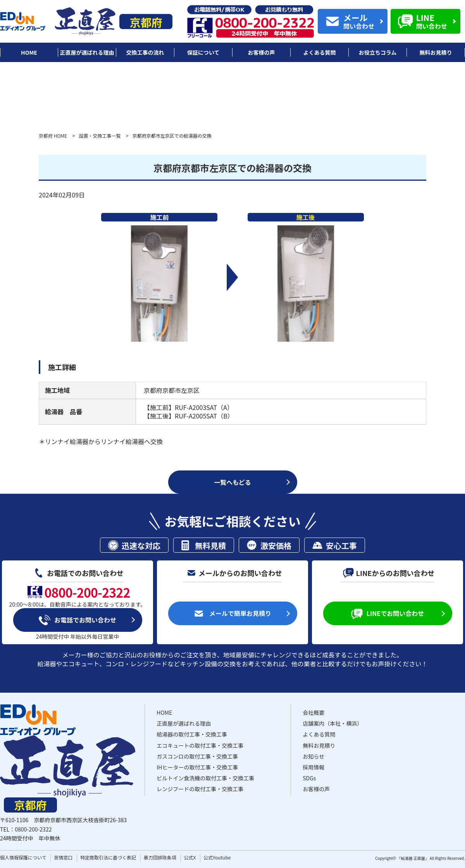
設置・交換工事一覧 (100, 136)
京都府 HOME (53, 136)
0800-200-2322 (33, 829)
